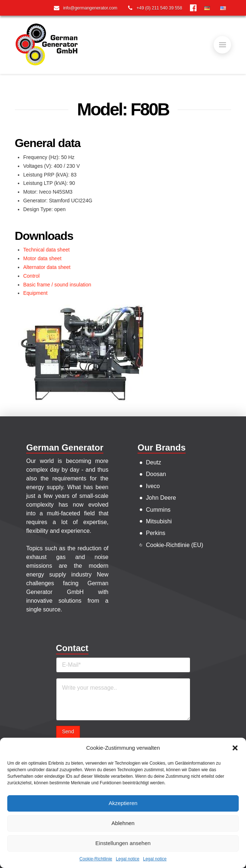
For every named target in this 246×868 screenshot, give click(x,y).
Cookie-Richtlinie (96, 859)
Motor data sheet (42, 258)
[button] (235, 748)
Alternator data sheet (47, 267)
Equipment (35, 293)
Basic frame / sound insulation (57, 285)
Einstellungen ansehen (123, 843)
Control (31, 276)
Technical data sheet (47, 250)
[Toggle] (222, 45)
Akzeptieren (123, 803)
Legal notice (128, 859)
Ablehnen (123, 823)
